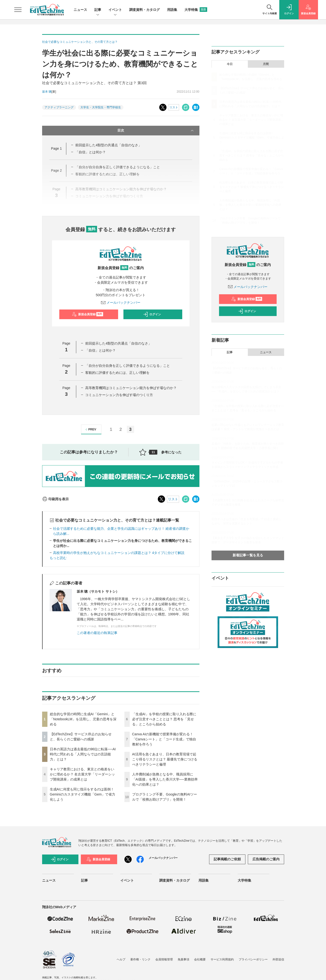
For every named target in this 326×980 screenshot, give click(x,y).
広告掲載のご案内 (266, 859)
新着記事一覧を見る (248, 555)
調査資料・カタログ (144, 10)
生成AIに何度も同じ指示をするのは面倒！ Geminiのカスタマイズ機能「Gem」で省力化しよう (83, 794)
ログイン (152, 314)
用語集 (172, 10)
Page (56, 148)
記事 (98, 10)
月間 (266, 64)
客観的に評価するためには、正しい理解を (117, 373)
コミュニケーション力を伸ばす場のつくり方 (119, 395)
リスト (174, 107)
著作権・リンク (140, 959)
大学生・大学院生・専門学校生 (101, 107)
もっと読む (58, 558)
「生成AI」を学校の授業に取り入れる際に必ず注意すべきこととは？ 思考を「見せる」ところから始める (164, 719)
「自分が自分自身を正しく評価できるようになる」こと (128, 366)
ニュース (80, 10)
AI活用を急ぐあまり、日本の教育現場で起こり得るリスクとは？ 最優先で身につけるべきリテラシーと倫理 (165, 759)
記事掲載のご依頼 (227, 859)
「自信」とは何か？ (91, 152)
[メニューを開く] (18, 10)
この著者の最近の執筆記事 (97, 633)
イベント (115, 10)
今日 (230, 64)
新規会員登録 (87, 314)
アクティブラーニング (59, 107)
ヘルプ (121, 959)
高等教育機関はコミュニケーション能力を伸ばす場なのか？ (131, 388)
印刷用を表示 (56, 499)
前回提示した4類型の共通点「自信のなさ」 (108, 145)
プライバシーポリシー (253, 959)
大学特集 (196, 10)
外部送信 (278, 959)
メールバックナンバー (121, 302)
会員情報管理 (164, 959)
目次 (156, 131)
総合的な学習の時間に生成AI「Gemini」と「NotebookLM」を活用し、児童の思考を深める (83, 719)
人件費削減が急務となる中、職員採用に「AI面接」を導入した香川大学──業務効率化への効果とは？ (165, 779)
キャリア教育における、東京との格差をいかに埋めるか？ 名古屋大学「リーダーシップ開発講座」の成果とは (83, 774)
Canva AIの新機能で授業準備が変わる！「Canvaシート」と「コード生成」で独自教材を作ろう (164, 739)
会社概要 (200, 959)
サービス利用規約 (222, 959)
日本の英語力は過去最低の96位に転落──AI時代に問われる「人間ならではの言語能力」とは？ (83, 754)
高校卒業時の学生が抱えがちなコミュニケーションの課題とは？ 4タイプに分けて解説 (119, 553)
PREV (90, 430)
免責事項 (183, 959)
